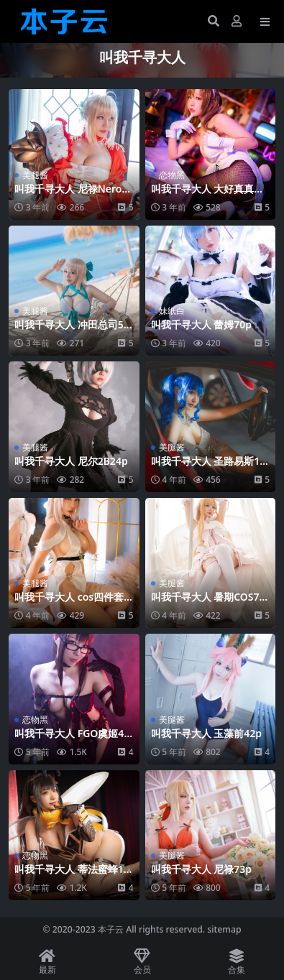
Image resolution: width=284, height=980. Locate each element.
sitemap (224, 929)
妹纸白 (172, 311)
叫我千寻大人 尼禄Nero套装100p (73, 195)
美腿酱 (35, 175)
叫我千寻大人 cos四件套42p (72, 603)
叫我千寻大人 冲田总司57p (72, 330)
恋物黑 (172, 175)
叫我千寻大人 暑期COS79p (208, 603)
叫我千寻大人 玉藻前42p (206, 733)
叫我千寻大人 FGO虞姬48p (72, 739)
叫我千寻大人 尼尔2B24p (71, 461)
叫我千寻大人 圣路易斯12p (209, 467)
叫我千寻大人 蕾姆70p (201, 324)
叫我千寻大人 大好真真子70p (208, 195)
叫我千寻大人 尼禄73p (201, 869)
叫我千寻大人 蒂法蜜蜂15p (72, 875)
